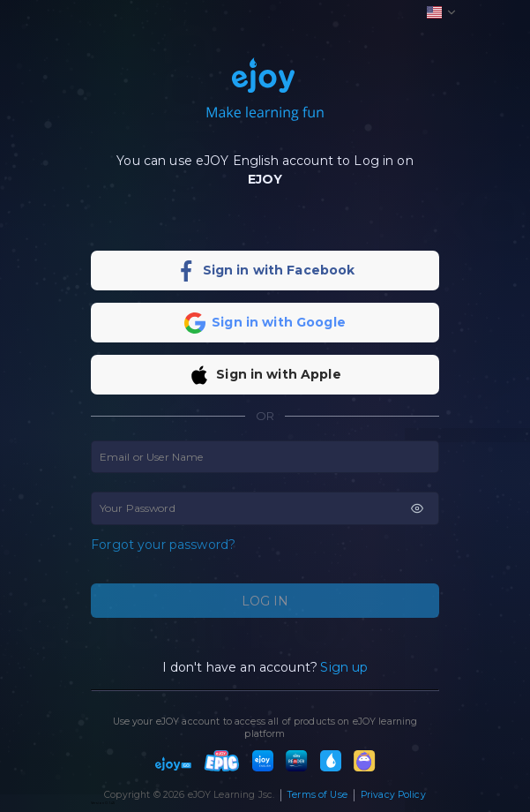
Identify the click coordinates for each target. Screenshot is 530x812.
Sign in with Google (279, 323)
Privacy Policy (393, 795)
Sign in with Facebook (279, 271)
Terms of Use (317, 795)
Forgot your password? (163, 545)
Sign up (344, 667)
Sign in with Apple (279, 375)
